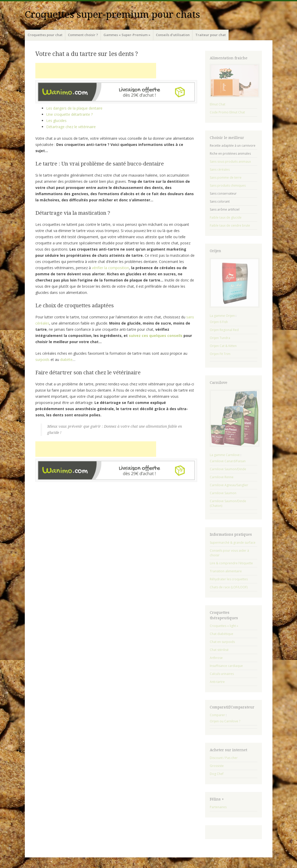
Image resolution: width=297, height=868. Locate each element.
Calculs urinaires (222, 674)
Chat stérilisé (219, 650)
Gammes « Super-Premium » (127, 35)
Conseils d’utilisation (173, 35)
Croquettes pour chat (45, 35)
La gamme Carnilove (225, 455)
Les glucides (56, 121)
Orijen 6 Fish (219, 322)
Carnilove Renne (222, 477)
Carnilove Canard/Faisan (228, 461)
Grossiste (217, 766)
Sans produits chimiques (228, 185)
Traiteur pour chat (211, 35)
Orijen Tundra (220, 338)
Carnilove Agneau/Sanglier (229, 485)
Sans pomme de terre (226, 177)
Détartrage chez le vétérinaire (71, 127)
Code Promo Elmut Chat (227, 112)
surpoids (42, 359)
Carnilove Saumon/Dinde (228, 469)
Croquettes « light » (224, 626)
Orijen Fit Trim (220, 354)
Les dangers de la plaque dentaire (74, 108)
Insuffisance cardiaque (226, 666)
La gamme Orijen (222, 316)
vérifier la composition (110, 268)
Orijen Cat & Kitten (223, 346)
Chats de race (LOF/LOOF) (229, 587)
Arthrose (216, 658)
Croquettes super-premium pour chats (112, 15)
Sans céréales (220, 170)
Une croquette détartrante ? (69, 114)
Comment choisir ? (83, 35)
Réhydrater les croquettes (229, 579)
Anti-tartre (217, 682)
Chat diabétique (222, 634)
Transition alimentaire (226, 571)
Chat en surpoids (222, 642)
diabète (66, 359)
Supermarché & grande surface (233, 543)
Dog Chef (217, 774)
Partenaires (218, 807)
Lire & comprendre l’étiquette (231, 563)
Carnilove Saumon (223, 493)
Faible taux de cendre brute (230, 225)
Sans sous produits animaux (230, 162)
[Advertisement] (96, 71)
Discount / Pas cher (224, 758)
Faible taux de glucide (226, 217)
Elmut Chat (218, 104)
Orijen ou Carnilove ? (225, 721)
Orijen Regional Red (224, 330)
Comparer (217, 715)
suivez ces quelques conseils (156, 336)
